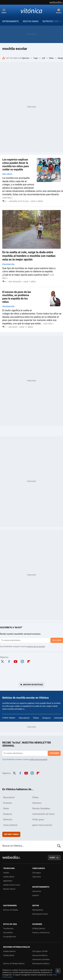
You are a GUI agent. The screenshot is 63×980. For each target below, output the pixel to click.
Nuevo (59, 13)
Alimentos (37, 803)
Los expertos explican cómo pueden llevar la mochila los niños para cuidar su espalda (16, 164)
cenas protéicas (10, 825)
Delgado (13, 327)
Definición (8, 820)
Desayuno (47, 718)
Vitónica (32, 11)
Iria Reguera (15, 282)
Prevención (8, 264)
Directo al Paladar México (14, 964)
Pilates (36, 718)
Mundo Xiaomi (9, 889)
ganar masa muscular (42, 825)
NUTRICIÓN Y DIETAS (52, 21)
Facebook (9, 661)
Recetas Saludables (41, 808)
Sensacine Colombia (41, 959)
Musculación (24, 718)
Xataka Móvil (9, 877)
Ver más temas (11, 834)
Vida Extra (37, 877)
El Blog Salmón (39, 928)
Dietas (6, 808)
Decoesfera (8, 933)
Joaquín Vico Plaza (19, 201)
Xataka (6, 873)
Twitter (2, 661)
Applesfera (8, 881)
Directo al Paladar (11, 910)
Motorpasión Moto (40, 914)
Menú (4, 13)
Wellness (7, 174)
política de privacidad (36, 646)
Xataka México (9, 951)
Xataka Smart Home (12, 885)
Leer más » (8, 198)
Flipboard (29, 661)
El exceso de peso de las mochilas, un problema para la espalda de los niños (17, 297)
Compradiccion (10, 937)
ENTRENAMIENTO (11, 21)
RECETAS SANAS (31, 21)
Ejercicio (26, 58)
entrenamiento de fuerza (43, 814)
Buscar (59, 846)
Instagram (22, 661)
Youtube (16, 661)
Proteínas (7, 803)
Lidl (43, 58)
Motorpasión (38, 910)
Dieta (51, 58)
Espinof (36, 895)
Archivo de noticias (33, 685)
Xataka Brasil (9, 955)
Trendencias (8, 928)
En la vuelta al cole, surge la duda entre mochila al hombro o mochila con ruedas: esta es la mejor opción (29, 256)
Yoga (35, 58)
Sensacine (37, 891)
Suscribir (57, 640)
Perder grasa (38, 820)
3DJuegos (37, 873)
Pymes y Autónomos (41, 933)
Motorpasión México (41, 964)
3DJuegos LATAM (40, 951)
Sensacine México (40, 955)
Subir (52, 858)
